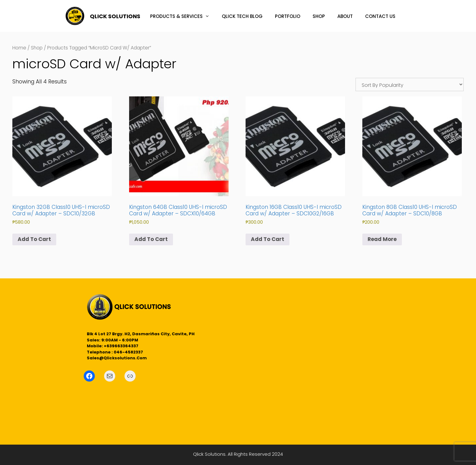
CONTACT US (380, 16)
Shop (37, 48)
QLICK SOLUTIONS (115, 16)
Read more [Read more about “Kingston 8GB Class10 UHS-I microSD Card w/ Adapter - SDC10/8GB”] (382, 239)
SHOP (319, 16)
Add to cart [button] (34, 239)
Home (19, 48)
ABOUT (345, 16)
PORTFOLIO (288, 16)
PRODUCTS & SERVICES (183, 16)
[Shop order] (410, 85)
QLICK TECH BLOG (242, 16)
